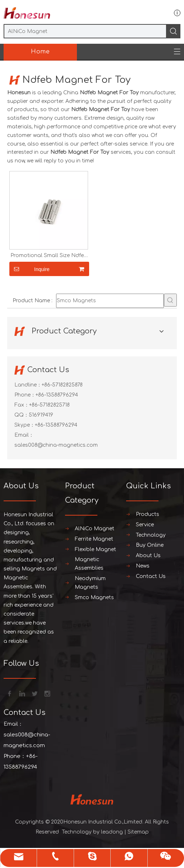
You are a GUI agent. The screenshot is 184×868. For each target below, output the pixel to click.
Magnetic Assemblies (89, 564)
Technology (151, 535)
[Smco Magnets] (110, 301)
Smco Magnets (94, 597)
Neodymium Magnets (90, 583)
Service (145, 525)
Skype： (25, 425)
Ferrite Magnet (94, 539)
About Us (148, 556)
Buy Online (150, 545)
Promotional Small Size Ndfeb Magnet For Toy (49, 256)
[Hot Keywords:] (170, 300)
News (143, 566)
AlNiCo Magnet (95, 529)
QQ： (22, 415)
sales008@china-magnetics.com (56, 445)
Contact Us (151, 576)
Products (148, 514)
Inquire (29, 269)
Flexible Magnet (95, 549)
